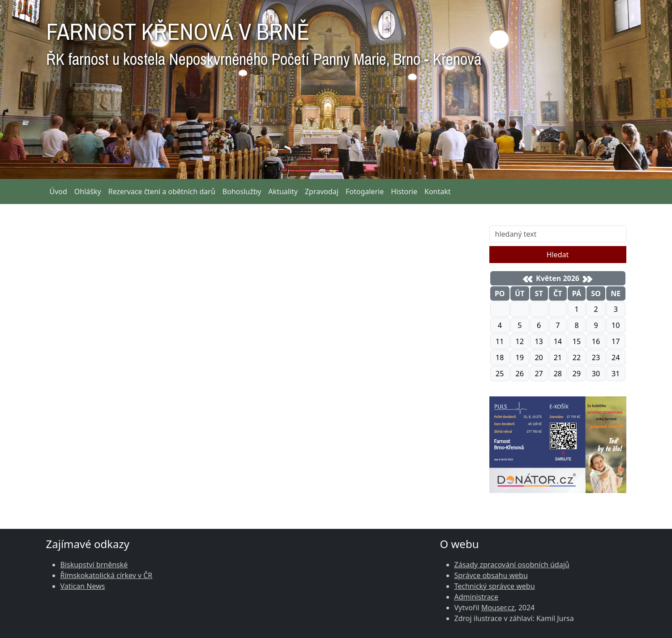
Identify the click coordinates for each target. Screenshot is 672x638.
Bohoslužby (242, 191)
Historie (404, 191)
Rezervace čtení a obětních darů (162, 191)
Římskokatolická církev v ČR (107, 575)
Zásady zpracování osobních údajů (512, 565)
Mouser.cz (498, 608)
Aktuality (283, 191)
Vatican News (83, 586)
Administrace (477, 597)
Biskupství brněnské (94, 565)
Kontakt (438, 191)
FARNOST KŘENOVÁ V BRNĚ (264, 40)
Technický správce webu (495, 586)
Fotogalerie (365, 191)
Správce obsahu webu (491, 575)
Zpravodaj (322, 191)
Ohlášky (88, 191)
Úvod (58, 191)
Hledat (558, 255)
